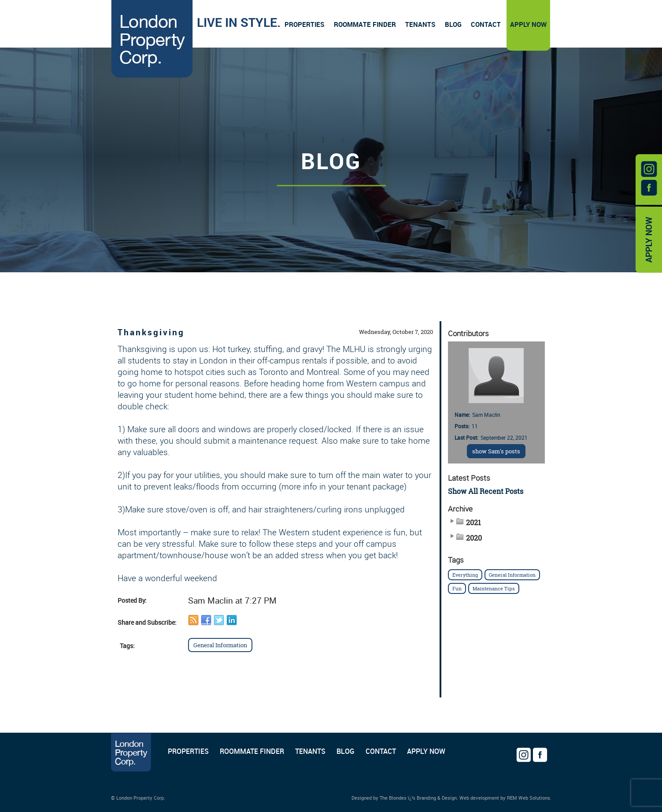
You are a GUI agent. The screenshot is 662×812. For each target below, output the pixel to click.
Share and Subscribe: (147, 622)
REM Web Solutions (529, 798)
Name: (462, 415)
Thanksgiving (151, 332)
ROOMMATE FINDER (252, 751)
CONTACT (381, 751)
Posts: (462, 426)
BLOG (346, 751)
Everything (465, 575)
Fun (457, 588)
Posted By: (132, 600)
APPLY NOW (649, 240)
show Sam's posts (496, 451)
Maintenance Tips (494, 588)
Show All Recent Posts (486, 491)
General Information (220, 645)
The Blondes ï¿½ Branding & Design (418, 798)
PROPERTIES (188, 751)
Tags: (127, 646)
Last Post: (466, 438)
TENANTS (310, 751)
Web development (479, 798)
